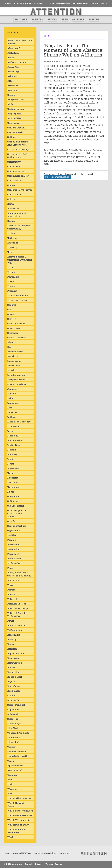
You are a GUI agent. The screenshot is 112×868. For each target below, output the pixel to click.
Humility (13, 356)
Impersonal (14, 361)
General (12, 305)
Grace (10, 314)
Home (8, 3)
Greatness (13, 333)
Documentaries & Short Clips (17, 215)
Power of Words (16, 625)
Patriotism (13, 544)
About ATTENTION (22, 3)
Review (11, 667)
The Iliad (12, 728)
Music (11, 459)
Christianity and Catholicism (17, 155)
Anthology (13, 71)
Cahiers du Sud (16, 127)
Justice (11, 393)
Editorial (12, 238)
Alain (11, 57)
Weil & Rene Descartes (20, 815)
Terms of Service (54, 864)
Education (13, 242)
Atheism (12, 76)
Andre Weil (14, 67)
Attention (13, 85)
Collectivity (14, 162)
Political (12, 599)
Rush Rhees (14, 691)
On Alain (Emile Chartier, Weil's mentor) (16, 513)
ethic (10, 267)
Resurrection (15, 663)
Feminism (13, 277)
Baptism (12, 90)
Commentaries (16, 171)
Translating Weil (17, 756)
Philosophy (72, 174)
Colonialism (14, 166)
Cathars (12, 137)
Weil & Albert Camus (19, 798)
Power (11, 621)
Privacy (39, 864)
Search (104, 3)
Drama (11, 221)
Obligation (13, 501)
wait (10, 784)
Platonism (13, 580)
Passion (12, 540)
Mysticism (13, 468)
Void (10, 779)
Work (10, 837)
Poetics (11, 589)
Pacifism (12, 535)
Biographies (14, 118)
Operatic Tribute (17, 526)
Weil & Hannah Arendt (16, 804)
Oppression (14, 530)
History (12, 342)
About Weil (20, 19)
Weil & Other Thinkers (20, 810)
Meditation (14, 445)
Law (10, 407)
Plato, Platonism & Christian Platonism (19, 574)
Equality (12, 247)
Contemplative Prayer (20, 190)
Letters (11, 417)
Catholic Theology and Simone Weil (18, 143)
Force (10, 281)
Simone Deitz (15, 700)
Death (11, 204)
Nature (11, 473)
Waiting (12, 789)
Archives (78, 19)
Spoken (52, 19)
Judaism (12, 389)
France (11, 286)
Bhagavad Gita (15, 99)
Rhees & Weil (15, 677)
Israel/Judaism (16, 375)
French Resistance (18, 295)
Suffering (13, 719)
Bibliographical (16, 109)
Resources (13, 658)
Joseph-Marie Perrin (19, 384)
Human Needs (15, 351)
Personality (14, 554)
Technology (14, 723)
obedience (13, 496)
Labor (11, 398)
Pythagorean (15, 630)
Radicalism (14, 635)
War (10, 793)
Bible (10, 104)
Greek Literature (17, 337)
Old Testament (16, 506)
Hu (9, 347)
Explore (94, 19)
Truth (11, 761)
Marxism (13, 435)
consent (12, 185)
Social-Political (16, 705)
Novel (11, 492)
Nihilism (13, 482)
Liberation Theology (19, 421)
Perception (13, 549)
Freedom (12, 291)
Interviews (14, 365)
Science (12, 695)
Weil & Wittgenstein (19, 820)
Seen (65, 19)
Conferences (14, 180)
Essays (11, 252)
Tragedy (12, 747)
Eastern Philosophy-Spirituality (19, 227)
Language (13, 403)
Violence (12, 775)
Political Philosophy (19, 608)
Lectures (12, 412)
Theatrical (13, 742)
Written (38, 19)
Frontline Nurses (17, 300)
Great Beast (14, 328)
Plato (10, 568)
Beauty (11, 95)
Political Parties (17, 603)
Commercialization (18, 176)
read (74, 61)
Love (10, 431)
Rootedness (14, 686)
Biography (13, 123)
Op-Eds (11, 521)
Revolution (13, 672)
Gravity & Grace (16, 323)
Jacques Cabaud (16, 379)
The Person (14, 737)
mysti (11, 463)
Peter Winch (14, 558)
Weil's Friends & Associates (16, 831)
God (60, 174)
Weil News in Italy (18, 824)
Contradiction (15, 194)
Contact (94, 3)
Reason (11, 644)
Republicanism (16, 653)
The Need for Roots (18, 733)
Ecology (12, 233)
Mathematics (15, 440)
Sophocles (13, 709)
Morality (12, 454)
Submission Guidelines (60, 3)
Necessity (13, 478)
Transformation (17, 751)
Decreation (13, 208)
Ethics (11, 272)
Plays (10, 585)
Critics (11, 199)
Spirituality (88, 174)
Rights (11, 681)
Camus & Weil (15, 132)
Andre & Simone (17, 62)
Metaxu (12, 449)
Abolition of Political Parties (20, 42)
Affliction (50, 174)
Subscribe (38, 3)
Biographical (15, 113)
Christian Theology (18, 149)
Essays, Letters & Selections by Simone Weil (20, 260)
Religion (12, 649)
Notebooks (13, 487)
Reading (12, 639)
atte (10, 81)
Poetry (11, 594)
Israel (11, 370)
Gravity (12, 319)
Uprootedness (15, 765)
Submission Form (80, 3)
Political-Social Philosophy (16, 614)
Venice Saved (15, 770)
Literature (13, 426)
